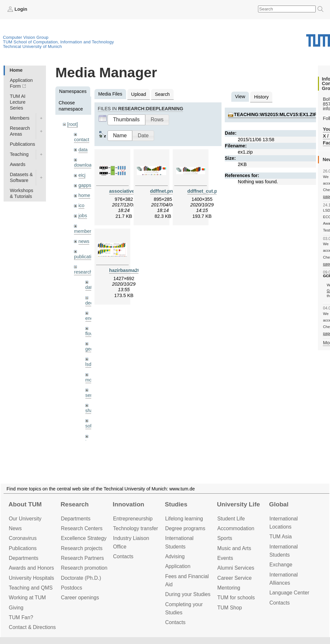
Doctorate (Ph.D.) (81, 578)
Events (225, 558)
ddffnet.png (163, 191)
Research (75, 504)
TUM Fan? (21, 617)
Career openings (80, 598)
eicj (82, 175)
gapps (85, 185)
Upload (139, 94)
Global (279, 504)
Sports (225, 538)
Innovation (129, 504)
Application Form (21, 83)
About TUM (25, 504)
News (15, 528)
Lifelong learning (184, 519)
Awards (18, 164)
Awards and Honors (31, 568)
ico (81, 205)
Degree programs (185, 528)
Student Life (231, 519)
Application (178, 566)
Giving (16, 608)
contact (81, 140)
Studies (176, 504)
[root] (72, 124)
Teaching (19, 154)
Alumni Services (236, 568)
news (84, 241)
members (84, 231)
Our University (25, 519)
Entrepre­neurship (133, 519)
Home (16, 70)
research (83, 272)
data (83, 150)
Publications (22, 144)
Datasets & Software (21, 177)
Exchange (281, 565)
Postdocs (72, 588)
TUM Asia (281, 537)
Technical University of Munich (32, 46)
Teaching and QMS (31, 588)
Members (20, 118)
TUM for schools (236, 598)
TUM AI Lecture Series (18, 102)
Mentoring (229, 588)
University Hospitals (31, 578)
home (84, 195)
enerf (91, 318)
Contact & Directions (32, 627)
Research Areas (20, 131)
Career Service (235, 578)
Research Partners (82, 558)
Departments (24, 558)
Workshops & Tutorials (22, 193)
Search (162, 94)
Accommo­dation (236, 528)
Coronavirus (23, 538)
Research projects (82, 548)
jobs (83, 216)
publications (86, 257)
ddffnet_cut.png (205, 191)
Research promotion (84, 568)
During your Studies (188, 594)
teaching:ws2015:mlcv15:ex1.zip (275, 114)
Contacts (123, 556)
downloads (85, 165)
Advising (175, 556)
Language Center (289, 593)
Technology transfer (136, 528)
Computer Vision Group (26, 37)
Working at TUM (27, 598)
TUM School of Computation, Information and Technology (58, 42)
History (261, 97)
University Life (238, 504)
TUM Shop (230, 608)
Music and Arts (234, 548)
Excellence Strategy (84, 538)
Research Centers (82, 528)
